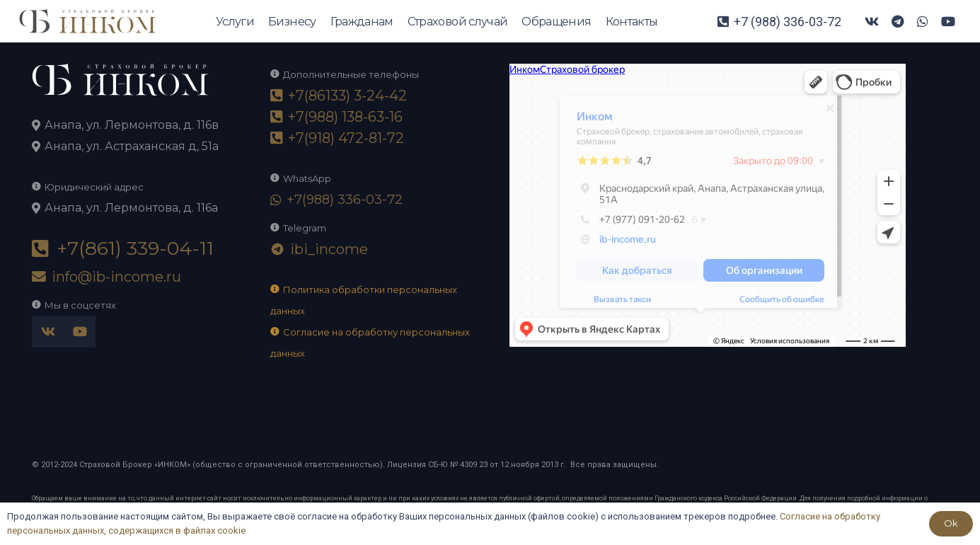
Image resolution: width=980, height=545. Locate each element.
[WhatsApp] (923, 21)
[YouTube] (948, 21)
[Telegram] (897, 21)
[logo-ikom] (88, 22)
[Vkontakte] (872, 21)
